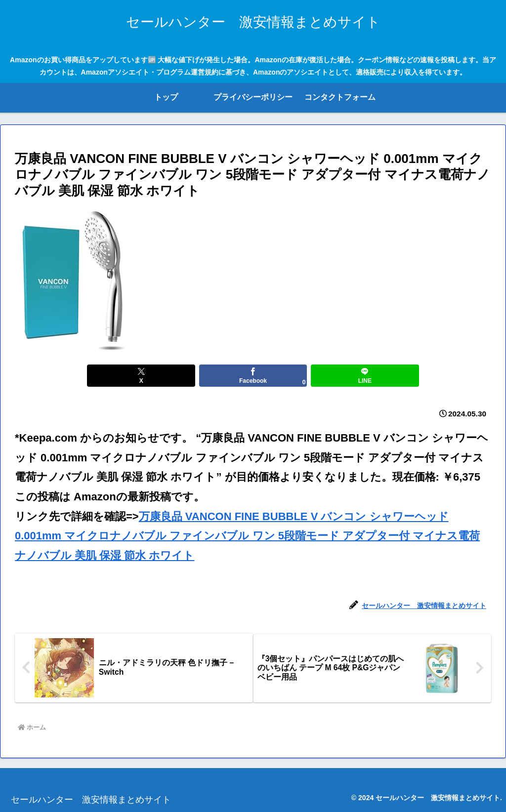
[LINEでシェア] (333, 376)
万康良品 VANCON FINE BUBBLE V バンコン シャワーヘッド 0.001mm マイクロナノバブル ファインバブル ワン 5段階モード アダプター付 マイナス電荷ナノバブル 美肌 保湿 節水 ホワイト (247, 536)
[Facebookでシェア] (253, 376)
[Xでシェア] (173, 376)
